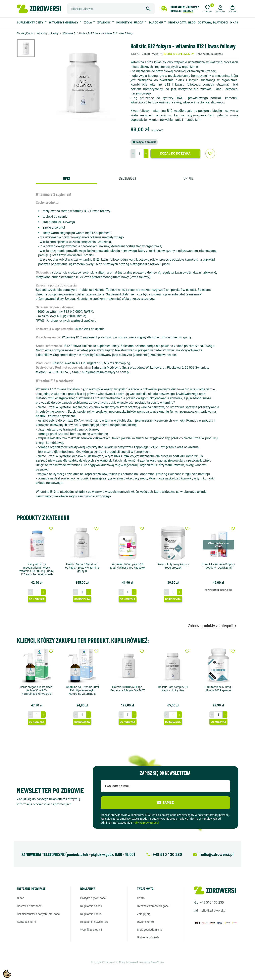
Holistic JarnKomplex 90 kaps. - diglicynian (173, 689)
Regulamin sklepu (91, 906)
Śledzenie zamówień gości (153, 906)
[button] (220, 8)
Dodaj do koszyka (175, 153)
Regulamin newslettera (94, 922)
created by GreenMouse (152, 962)
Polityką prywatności (146, 823)
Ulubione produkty (148, 937)
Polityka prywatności (93, 898)
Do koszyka (37, 599)
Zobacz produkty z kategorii (213, 626)
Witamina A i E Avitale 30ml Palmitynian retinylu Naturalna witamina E (82, 690)
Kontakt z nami (26, 922)
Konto (141, 898)
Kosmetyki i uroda (130, 22)
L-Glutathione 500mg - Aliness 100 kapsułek (218, 689)
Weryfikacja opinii (91, 930)
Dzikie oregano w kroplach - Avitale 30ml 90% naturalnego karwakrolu (37, 690)
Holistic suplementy (178, 54)
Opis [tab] (66, 178)
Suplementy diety (30, 22)
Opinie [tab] (189, 178)
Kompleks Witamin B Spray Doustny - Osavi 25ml (218, 566)
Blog (192, 22)
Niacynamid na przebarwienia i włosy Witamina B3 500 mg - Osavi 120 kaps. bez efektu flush (37, 569)
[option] (29, 48)
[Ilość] (139, 154)
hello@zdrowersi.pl (213, 910)
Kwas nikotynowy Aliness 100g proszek (173, 566)
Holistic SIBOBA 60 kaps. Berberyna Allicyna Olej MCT (128, 689)
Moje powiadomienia (150, 930)
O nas (234, 22)
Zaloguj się (144, 914)
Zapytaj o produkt (144, 142)
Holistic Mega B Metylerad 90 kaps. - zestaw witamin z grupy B (82, 568)
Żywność (104, 22)
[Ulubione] (207, 8)
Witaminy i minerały (64, 22)
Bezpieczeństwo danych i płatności (39, 914)
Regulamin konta (91, 914)
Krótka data (177, 22)
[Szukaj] (111, 9)
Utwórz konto (145, 922)
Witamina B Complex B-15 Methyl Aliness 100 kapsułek (128, 566)
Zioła (88, 22)
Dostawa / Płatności (213, 22)
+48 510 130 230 (212, 902)
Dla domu (156, 22)
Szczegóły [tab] (127, 178)
